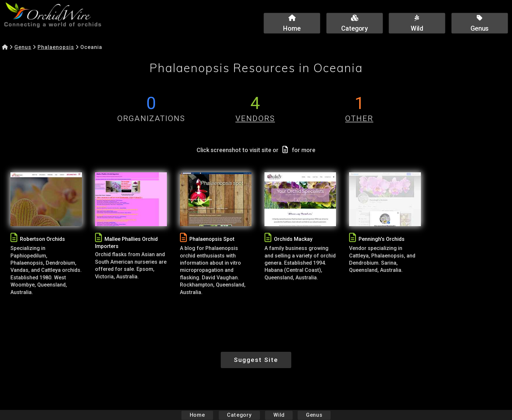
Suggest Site (256, 360)
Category (239, 415)
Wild (279, 415)
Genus (23, 47)
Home (197, 415)
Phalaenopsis (56, 47)
